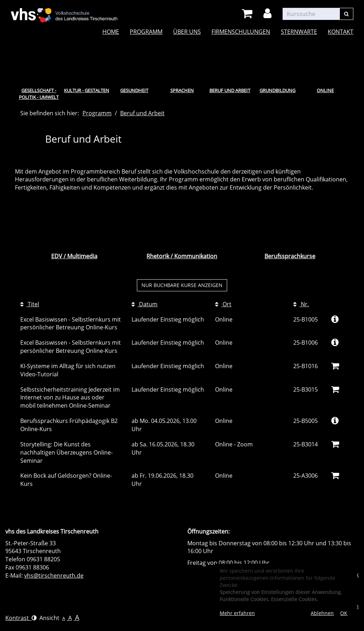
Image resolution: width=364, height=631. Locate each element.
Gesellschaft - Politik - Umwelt (39, 94)
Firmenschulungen (241, 32)
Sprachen (182, 90)
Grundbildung (277, 90)
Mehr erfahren (237, 613)
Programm (146, 32)
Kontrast (21, 618)
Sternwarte (299, 32)
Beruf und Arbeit (230, 90)
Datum (144, 304)
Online (325, 90)
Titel (30, 304)
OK (344, 613)
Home (111, 32)
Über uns (187, 32)
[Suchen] (346, 14)
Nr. (301, 304)
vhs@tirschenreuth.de (54, 576)
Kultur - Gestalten (87, 90)
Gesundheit (134, 90)
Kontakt (341, 32)
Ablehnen (322, 613)
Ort (223, 304)
